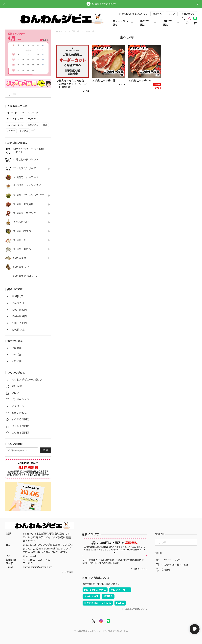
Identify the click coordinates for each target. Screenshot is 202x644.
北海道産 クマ (21, 267)
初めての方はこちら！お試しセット (28, 151)
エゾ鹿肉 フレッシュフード (28, 186)
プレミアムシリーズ (25, 169)
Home (59, 31)
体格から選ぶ (171, 23)
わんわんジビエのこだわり (135, 14)
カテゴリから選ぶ (123, 23)
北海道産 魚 (20, 258)
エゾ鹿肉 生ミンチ (25, 213)
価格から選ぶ (148, 23)
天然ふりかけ (21, 222)
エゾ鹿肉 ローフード (26, 178)
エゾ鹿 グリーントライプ (28, 195)
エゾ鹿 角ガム (22, 249)
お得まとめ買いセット (26, 160)
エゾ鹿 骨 (20, 240)
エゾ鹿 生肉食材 (23, 204)
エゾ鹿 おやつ (22, 231)
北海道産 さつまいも (25, 276)
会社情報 (157, 14)
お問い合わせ (188, 14)
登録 (45, 450)
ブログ (172, 14)
